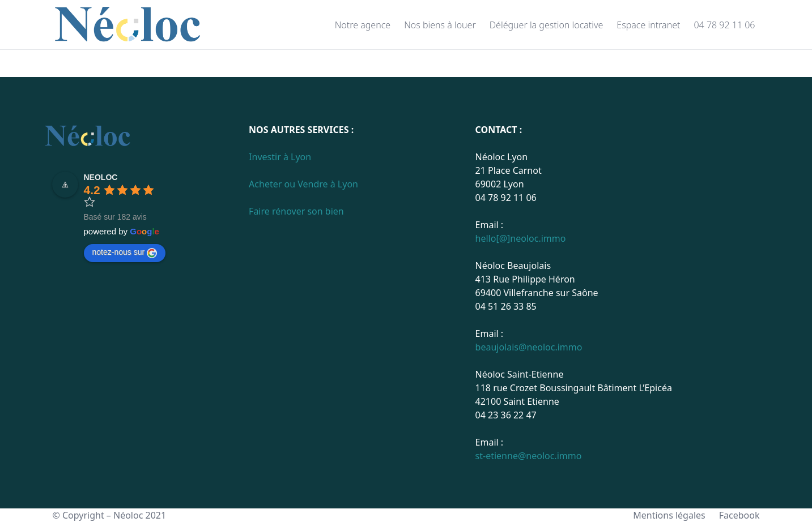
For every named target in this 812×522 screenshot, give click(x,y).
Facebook (739, 515)
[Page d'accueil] (128, 25)
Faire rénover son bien (296, 211)
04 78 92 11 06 (724, 25)
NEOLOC (101, 177)
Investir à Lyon (280, 157)
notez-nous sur (125, 253)
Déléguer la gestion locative (547, 25)
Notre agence (363, 25)
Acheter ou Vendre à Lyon (303, 184)
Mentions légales (669, 515)
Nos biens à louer (440, 25)
